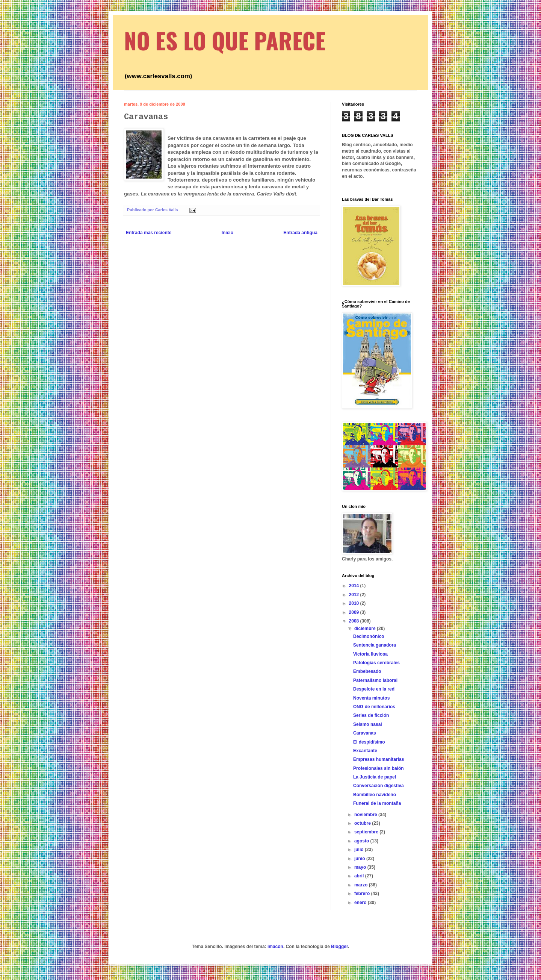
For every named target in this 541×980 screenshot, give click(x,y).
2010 (355, 603)
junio (360, 859)
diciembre (366, 629)
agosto (362, 841)
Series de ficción (371, 715)
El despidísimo (369, 742)
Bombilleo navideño (375, 795)
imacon (275, 947)
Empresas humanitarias (379, 759)
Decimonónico (369, 636)
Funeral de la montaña (377, 803)
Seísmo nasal (368, 724)
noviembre (366, 815)
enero (361, 903)
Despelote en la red (374, 689)
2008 (355, 621)
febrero (363, 894)
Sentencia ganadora (375, 645)
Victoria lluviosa (370, 654)
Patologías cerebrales (376, 663)
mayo (361, 867)
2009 (355, 612)
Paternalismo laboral (375, 680)
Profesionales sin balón (379, 768)
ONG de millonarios (374, 707)
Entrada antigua (300, 233)
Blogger (339, 947)
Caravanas (365, 733)
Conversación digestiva (379, 786)
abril (360, 876)
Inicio (227, 233)
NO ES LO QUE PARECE (225, 40)
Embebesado (367, 671)
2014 (355, 586)
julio (360, 850)
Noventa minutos (371, 698)
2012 (355, 595)
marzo (362, 885)
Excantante (365, 751)
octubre (363, 823)
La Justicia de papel (375, 777)
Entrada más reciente (149, 233)
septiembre (367, 832)
